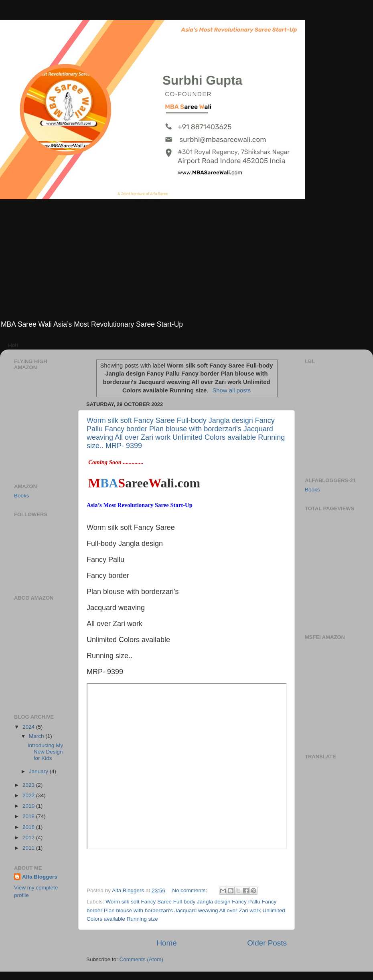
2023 (29, 785)
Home (166, 943)
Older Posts (267, 943)
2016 (29, 827)
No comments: (190, 890)
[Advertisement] (186, 259)
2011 (29, 848)
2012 (29, 838)
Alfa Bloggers (40, 877)
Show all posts (231, 390)
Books (22, 496)
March (37, 736)
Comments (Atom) (142, 959)
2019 (29, 806)
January (39, 771)
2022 (29, 795)
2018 (29, 816)
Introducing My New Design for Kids (46, 752)
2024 (29, 727)
